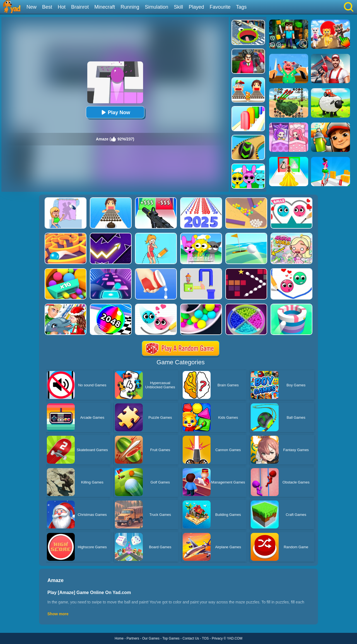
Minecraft (105, 7)
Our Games (151, 638)
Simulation (156, 7)
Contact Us (191, 638)
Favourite (220, 7)
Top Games (171, 638)
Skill (178, 7)
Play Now (115, 112)
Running (130, 7)
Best (47, 7)
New (32, 7)
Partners (133, 638)
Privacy (217, 638)
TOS (205, 638)
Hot (62, 7)
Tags (241, 7)
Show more (58, 614)
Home (119, 638)
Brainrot (80, 7)
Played (196, 7)
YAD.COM (235, 638)
